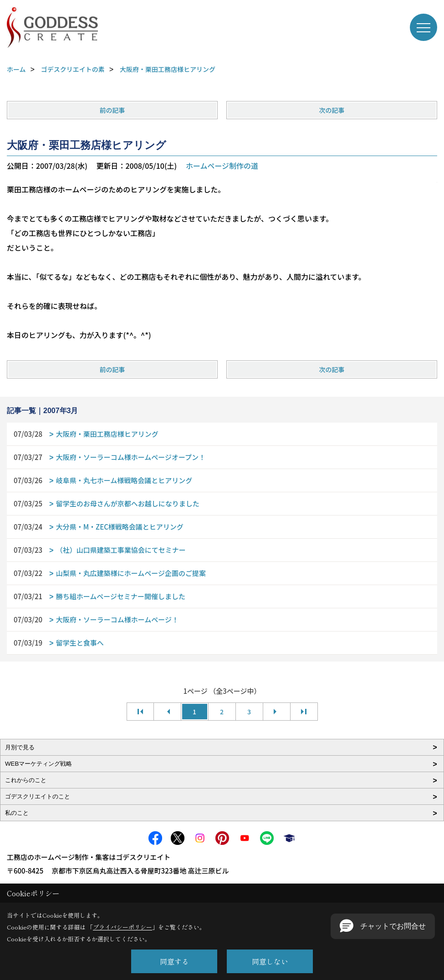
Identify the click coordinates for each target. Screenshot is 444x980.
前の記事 (112, 110)
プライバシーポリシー (122, 927)
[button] (383, 926)
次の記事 (332, 110)
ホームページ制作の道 (222, 166)
